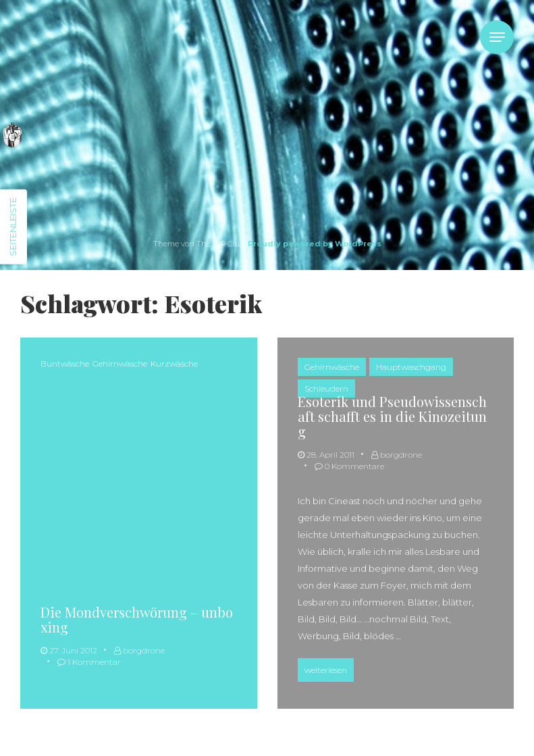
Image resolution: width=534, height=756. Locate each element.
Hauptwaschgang (411, 367)
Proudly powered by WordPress (315, 244)
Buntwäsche (65, 363)
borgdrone (139, 650)
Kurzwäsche (174, 363)
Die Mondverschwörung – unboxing (137, 619)
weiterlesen (329, 668)
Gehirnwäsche (120, 363)
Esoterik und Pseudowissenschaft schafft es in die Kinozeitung (392, 416)
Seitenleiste (13, 227)
